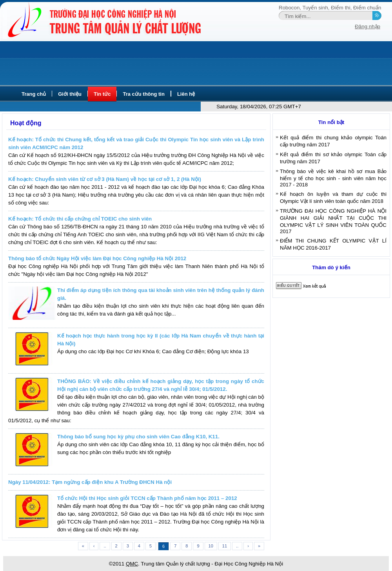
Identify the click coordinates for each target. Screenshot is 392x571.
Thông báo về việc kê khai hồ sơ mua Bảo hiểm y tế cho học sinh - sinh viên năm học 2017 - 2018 (333, 178)
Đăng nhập (367, 26)
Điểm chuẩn (367, 8)
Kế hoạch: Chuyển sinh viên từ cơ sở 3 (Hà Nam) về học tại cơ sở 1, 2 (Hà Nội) (105, 179)
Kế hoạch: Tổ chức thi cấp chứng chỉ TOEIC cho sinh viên (80, 219)
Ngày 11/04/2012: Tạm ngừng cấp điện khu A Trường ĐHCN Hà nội (90, 482)
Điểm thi (340, 8)
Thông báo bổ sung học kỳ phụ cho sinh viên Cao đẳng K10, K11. (138, 437)
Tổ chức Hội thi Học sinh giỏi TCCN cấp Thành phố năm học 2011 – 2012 (147, 498)
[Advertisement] (196, 64)
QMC (132, 564)
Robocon (289, 8)
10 (211, 546)
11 (225, 546)
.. (105, 546)
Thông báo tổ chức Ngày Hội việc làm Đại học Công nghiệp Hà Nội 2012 (97, 258)
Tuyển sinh (315, 8)
